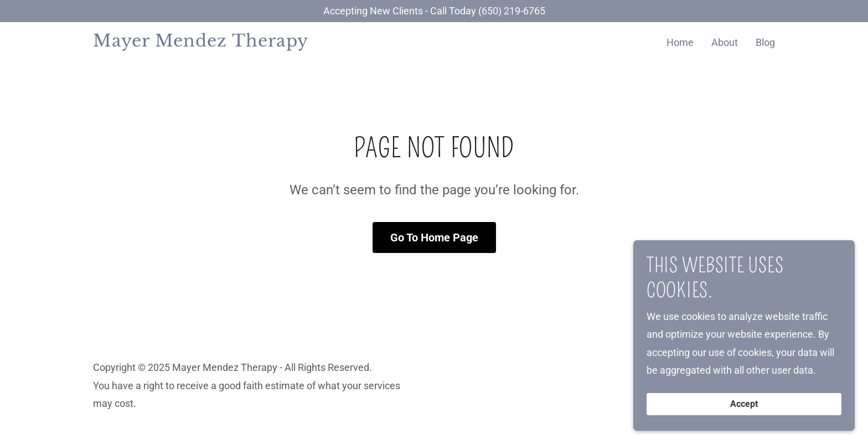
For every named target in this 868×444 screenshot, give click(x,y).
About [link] (725, 42)
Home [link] (680, 42)
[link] (212, 43)
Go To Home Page (434, 238)
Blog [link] (765, 42)
